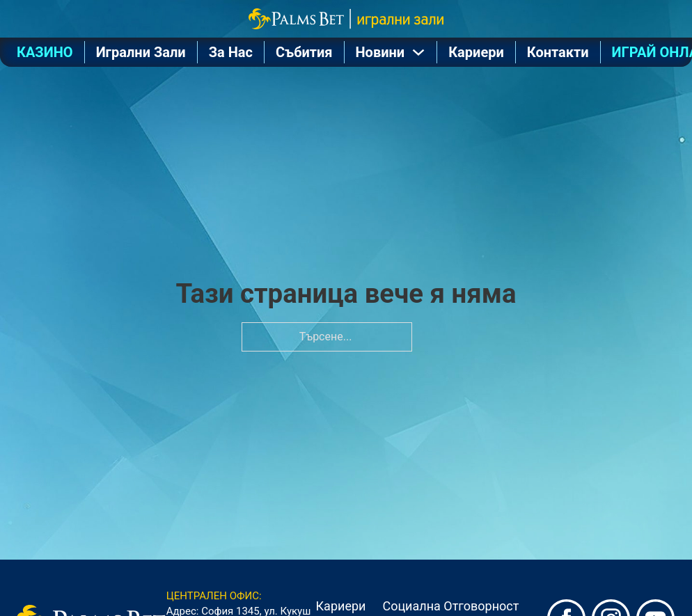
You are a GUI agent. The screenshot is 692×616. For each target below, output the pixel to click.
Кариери (476, 52)
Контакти (558, 52)
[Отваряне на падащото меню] (418, 52)
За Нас (231, 52)
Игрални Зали (141, 52)
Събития (304, 52)
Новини (380, 52)
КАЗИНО (45, 52)
